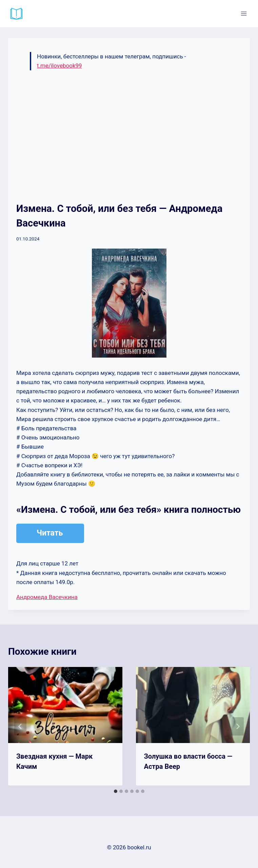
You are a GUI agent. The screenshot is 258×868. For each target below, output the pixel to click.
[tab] (116, 791)
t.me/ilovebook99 (59, 66)
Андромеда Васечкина (47, 597)
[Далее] (238, 726)
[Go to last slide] (20, 726)
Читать (50, 533)
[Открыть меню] (244, 13)
